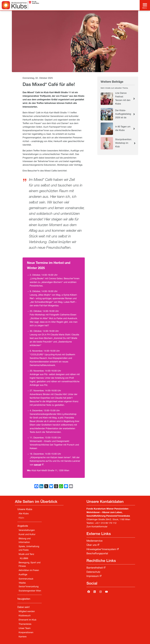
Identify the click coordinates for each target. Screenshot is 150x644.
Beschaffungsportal (97, 554)
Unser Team (25, 628)
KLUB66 (24, 559)
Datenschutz (93, 572)
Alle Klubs (24, 514)
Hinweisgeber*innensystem (101, 550)
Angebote (23, 526)
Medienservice (94, 541)
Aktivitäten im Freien (29, 571)
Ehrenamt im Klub (28, 620)
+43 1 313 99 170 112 (106, 523)
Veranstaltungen (27, 530)
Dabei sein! (23, 607)
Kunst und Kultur (27, 535)
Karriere (23, 637)
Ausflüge (23, 575)
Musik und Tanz (26, 554)
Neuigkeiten (24, 599)
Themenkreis (25, 624)
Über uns (92, 545)
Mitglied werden (27, 612)
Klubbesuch (25, 616)
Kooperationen (26, 633)
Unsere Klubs (25, 510)
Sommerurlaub (26, 579)
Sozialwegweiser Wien (30, 591)
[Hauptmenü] (145, 5)
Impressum (93, 576)
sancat (37, 465)
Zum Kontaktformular (97, 527)
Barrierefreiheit (95, 568)
